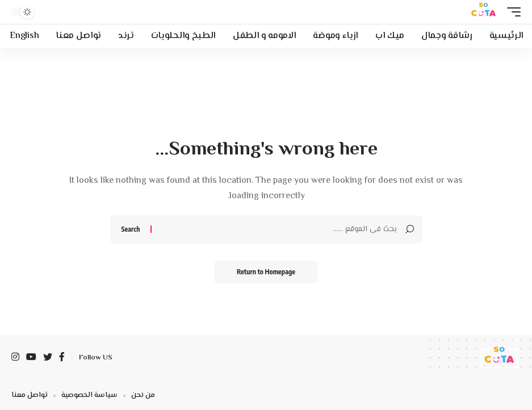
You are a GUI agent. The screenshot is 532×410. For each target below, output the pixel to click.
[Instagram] (15, 358)
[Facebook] (62, 358)
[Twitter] (48, 358)
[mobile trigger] (511, 12)
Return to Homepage (266, 272)
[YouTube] (31, 358)
